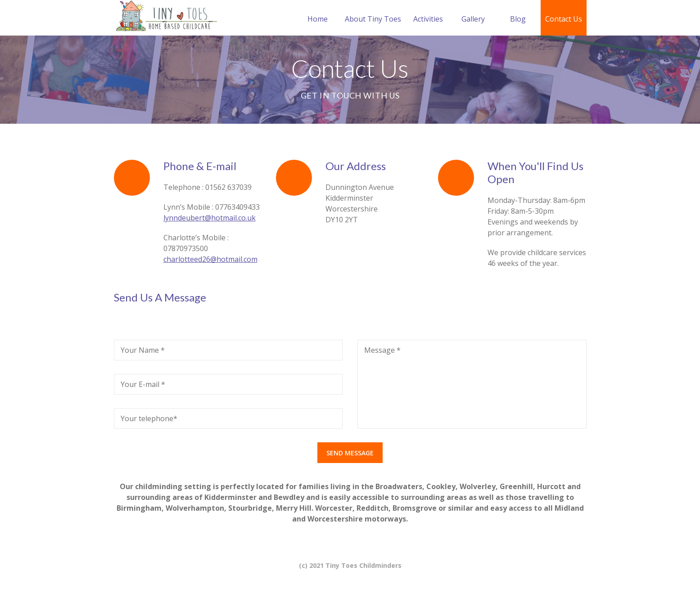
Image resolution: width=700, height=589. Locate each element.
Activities (428, 19)
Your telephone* (149, 418)
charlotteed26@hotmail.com (210, 259)
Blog (518, 19)
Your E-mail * (143, 384)
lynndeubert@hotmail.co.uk (210, 218)
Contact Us (564, 19)
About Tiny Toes (373, 19)
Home (318, 19)
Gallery (473, 19)
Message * (382, 350)
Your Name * (143, 350)
